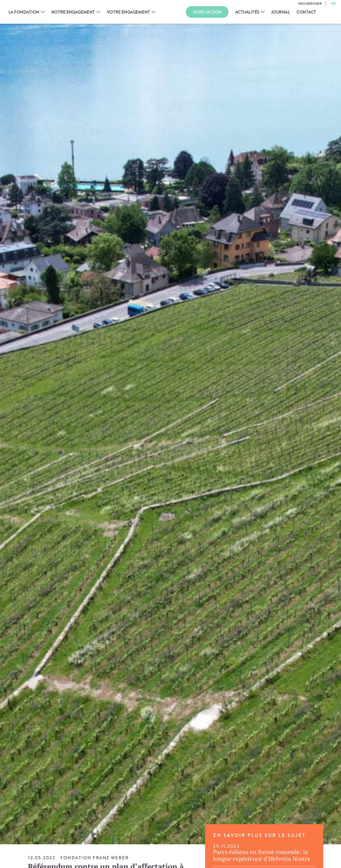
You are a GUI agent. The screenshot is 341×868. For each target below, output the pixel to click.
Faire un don (207, 12)
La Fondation (24, 12)
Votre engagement (128, 12)
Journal (281, 12)
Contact (306, 12)
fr (333, 3)
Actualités (247, 12)
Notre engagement (73, 12)
